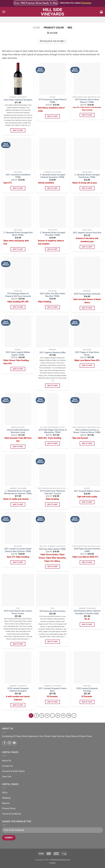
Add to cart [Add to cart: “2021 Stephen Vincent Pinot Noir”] (87, 247)
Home (36, 28)
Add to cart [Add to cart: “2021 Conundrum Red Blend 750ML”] (18, 188)
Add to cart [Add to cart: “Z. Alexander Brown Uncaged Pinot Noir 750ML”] (52, 249)
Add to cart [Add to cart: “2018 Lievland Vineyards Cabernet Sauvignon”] (18, 705)
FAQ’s (5, 793)
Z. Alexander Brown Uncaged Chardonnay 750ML (87, 176)
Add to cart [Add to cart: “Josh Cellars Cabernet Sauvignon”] (18, 130)
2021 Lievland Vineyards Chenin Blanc (52, 690)
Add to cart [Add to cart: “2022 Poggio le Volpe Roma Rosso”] (87, 365)
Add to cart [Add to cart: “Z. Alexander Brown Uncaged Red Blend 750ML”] (18, 249)
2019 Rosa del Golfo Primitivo (52, 611)
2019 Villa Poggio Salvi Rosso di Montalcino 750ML (53, 431)
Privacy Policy (9, 808)
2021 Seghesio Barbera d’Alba (53, 353)
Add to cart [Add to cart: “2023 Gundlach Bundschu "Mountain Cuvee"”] (18, 447)
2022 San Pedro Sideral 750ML (53, 549)
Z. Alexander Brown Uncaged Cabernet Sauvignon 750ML (52, 176)
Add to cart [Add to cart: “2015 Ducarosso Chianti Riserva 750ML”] (52, 116)
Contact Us (7, 766)
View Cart (7, 777)
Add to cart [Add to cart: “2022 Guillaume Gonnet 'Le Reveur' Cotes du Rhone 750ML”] (87, 443)
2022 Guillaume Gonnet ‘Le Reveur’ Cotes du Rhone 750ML (87, 431)
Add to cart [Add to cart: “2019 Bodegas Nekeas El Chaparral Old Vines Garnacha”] (18, 307)
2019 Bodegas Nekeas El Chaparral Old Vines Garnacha (18, 295)
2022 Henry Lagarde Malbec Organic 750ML (18, 354)
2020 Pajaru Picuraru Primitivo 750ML (87, 550)
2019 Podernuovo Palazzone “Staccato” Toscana (52, 492)
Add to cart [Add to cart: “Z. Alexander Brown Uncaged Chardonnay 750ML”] (87, 188)
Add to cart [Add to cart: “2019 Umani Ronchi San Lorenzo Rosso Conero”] (18, 644)
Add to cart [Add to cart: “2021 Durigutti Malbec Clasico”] (87, 502)
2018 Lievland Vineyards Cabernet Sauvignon (18, 690)
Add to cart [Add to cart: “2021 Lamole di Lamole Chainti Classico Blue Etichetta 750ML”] (18, 562)
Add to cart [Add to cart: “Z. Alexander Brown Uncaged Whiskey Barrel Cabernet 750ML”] (18, 504)
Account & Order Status (13, 771)
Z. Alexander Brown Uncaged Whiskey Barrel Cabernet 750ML (18, 492)
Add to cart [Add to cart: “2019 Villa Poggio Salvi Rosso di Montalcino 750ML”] (52, 443)
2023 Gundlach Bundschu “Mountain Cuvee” (18, 431)
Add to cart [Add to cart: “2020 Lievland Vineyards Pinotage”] (87, 702)
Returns (6, 803)
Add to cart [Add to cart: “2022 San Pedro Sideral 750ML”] (52, 566)
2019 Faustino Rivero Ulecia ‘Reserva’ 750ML (87, 101)
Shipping (6, 798)
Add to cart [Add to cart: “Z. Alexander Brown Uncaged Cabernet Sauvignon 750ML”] (52, 188)
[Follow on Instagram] (10, 743)
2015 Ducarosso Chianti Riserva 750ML (52, 101)
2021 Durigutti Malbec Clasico (87, 491)
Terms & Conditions (12, 814)
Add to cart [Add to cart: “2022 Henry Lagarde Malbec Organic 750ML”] (18, 369)
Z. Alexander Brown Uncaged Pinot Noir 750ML (52, 234)
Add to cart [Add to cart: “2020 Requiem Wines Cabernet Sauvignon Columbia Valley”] (87, 624)
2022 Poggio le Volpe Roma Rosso (87, 354)
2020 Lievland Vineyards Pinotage (87, 690)
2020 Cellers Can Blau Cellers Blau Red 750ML (52, 295)
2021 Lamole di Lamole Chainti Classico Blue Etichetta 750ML (18, 550)
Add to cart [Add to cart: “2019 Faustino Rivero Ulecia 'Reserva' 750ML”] (87, 115)
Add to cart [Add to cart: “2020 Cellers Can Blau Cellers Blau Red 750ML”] (52, 307)
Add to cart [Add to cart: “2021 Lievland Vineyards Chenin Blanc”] (52, 702)
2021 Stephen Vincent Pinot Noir (87, 233)
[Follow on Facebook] (5, 743)
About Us (6, 761)
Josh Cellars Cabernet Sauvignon (18, 100)
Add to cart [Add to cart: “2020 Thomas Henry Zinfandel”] (87, 308)
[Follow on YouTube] (14, 743)
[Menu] (4, 12)
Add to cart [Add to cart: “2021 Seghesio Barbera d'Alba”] (52, 385)
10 (69, 715)
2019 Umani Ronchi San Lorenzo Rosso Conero (18, 612)
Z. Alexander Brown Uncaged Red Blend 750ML (18, 234)
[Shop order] (52, 41)
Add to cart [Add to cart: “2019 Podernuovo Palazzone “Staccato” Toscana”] (52, 504)
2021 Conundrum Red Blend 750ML (18, 176)
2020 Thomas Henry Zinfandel (87, 294)
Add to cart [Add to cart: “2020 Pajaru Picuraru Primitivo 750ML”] (87, 562)
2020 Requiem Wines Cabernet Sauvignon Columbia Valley (87, 612)
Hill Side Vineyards (52, 12)
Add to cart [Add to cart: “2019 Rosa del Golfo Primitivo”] (52, 642)
